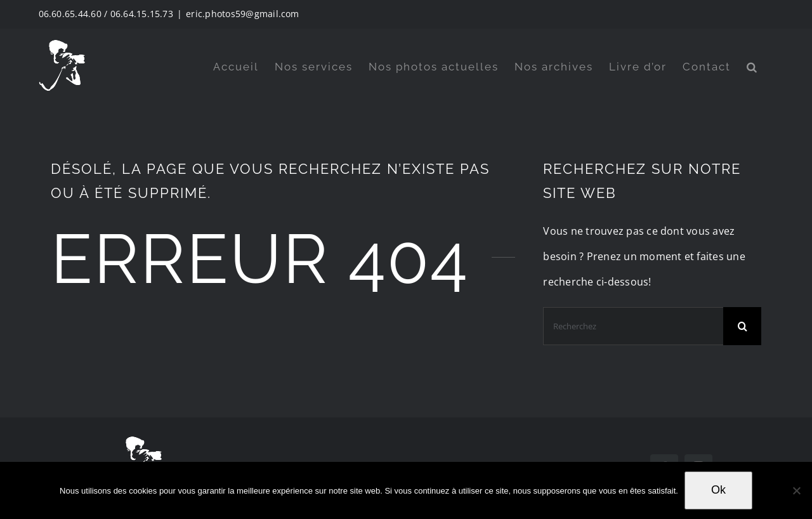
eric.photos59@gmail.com (243, 14)
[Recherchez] (633, 326)
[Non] (796, 490)
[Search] (742, 326)
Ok (718, 490)
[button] (752, 67)
